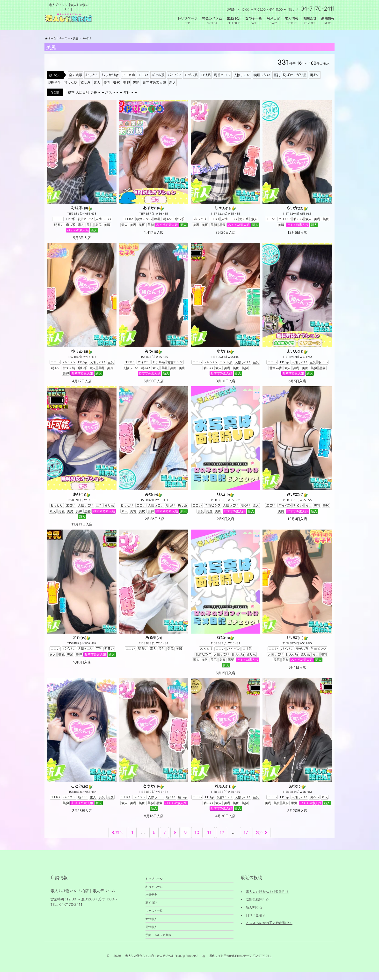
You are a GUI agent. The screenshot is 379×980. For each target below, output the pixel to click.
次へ (262, 840)
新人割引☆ (254, 915)
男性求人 (151, 935)
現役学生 (54, 90)
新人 (173, 90)
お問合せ (310, 18)
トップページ (187, 18)
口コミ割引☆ (256, 923)
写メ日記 (273, 18)
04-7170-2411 (71, 913)
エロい (143, 83)
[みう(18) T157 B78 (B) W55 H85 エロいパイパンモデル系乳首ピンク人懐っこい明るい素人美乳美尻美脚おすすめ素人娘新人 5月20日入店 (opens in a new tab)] (154, 322)
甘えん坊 (71, 90)
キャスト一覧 (154, 919)
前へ (118, 840)
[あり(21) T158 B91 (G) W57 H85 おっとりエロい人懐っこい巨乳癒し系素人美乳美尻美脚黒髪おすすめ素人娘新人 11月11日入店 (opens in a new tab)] (82, 465)
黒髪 (136, 90)
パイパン (174, 83)
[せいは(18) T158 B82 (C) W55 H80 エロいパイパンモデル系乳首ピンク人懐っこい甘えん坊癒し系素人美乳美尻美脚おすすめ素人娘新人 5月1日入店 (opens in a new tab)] (297, 608)
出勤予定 (234, 18)
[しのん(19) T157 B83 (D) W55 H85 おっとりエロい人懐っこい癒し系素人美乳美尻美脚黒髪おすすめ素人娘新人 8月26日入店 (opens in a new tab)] (225, 176)
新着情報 (328, 18)
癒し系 (85, 90)
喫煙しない (262, 83)
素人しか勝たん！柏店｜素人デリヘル (149, 964)
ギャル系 (158, 83)
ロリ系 (206, 83)
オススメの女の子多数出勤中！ (269, 931)
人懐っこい (242, 83)
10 (197, 840)
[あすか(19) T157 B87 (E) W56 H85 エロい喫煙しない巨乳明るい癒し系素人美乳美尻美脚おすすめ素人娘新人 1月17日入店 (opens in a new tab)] (154, 176)
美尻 (117, 90)
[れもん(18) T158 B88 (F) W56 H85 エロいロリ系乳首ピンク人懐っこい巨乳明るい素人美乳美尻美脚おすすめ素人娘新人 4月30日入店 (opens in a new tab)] (225, 756)
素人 (97, 90)
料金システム (212, 18)
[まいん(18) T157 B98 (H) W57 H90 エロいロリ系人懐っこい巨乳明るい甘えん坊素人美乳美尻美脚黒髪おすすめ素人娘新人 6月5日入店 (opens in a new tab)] (297, 322)
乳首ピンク (222, 83)
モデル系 (191, 83)
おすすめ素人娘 (154, 90)
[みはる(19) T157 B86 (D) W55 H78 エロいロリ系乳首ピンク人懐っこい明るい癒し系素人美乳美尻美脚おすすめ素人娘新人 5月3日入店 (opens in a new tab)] (82, 178)
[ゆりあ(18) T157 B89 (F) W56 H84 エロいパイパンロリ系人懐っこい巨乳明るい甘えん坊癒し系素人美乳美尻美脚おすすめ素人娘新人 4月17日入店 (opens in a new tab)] (82, 322)
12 (222, 840)
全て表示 (76, 83)
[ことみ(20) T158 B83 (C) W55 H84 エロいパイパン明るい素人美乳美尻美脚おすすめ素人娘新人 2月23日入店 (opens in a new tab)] (82, 754)
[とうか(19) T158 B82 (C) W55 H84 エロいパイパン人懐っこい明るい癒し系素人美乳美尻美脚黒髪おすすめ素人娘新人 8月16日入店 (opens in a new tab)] (154, 756)
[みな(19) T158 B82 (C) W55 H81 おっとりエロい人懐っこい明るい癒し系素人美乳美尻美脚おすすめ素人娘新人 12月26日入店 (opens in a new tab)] (154, 462)
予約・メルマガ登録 (158, 943)
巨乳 (277, 83)
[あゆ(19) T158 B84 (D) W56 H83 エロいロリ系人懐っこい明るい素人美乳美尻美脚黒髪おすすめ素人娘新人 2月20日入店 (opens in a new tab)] (297, 754)
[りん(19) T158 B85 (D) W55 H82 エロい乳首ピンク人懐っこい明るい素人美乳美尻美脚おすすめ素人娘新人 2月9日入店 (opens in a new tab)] (225, 462)
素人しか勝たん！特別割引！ (267, 900)
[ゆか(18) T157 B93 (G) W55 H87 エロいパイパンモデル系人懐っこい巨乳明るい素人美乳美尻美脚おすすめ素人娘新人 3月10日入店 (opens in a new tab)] (225, 322)
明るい (315, 83)
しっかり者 (110, 83)
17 (246, 840)
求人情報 (291, 18)
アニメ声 (128, 83)
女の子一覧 (253, 18)
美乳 (107, 90)
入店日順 (83, 100)
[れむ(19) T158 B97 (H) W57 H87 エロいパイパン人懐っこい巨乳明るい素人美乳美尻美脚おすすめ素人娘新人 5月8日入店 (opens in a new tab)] (82, 605)
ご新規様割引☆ (258, 907)
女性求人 (151, 927)
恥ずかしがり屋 (295, 83)
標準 (71, 100)
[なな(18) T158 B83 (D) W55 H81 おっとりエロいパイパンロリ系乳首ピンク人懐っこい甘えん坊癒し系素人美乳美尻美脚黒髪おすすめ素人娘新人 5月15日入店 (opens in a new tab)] (225, 611)
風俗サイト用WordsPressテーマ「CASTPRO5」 (241, 964)
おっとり (92, 83)
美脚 (126, 90)
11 (209, 840)
